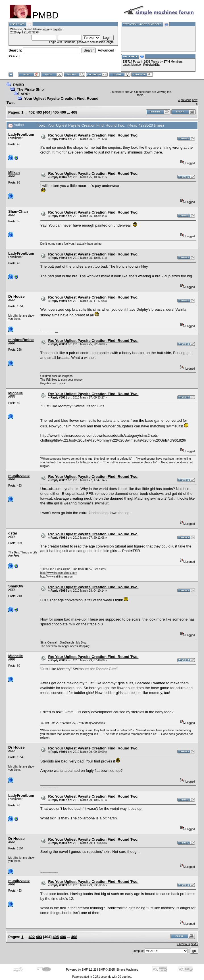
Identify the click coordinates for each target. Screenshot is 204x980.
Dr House (16, 296)
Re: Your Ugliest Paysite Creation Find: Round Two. (93, 135)
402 (32, 112)
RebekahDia (151, 65)
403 (39, 112)
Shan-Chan (18, 211)
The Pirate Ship (30, 89)
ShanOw (16, 586)
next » (194, 944)
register (58, 29)
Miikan (14, 173)
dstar (13, 533)
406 (63, 112)
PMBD (18, 85)
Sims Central (48, 643)
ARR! (25, 94)
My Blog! (82, 643)
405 (56, 112)
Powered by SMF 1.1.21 (81, 970)
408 (74, 112)
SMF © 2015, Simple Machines (118, 970)
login (46, 29)
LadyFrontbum (21, 134)
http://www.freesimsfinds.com (59, 573)
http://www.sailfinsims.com (57, 577)
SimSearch (67, 643)
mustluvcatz (19, 476)
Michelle (15, 393)
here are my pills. (57, 332)
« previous (185, 100)
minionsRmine (21, 340)
